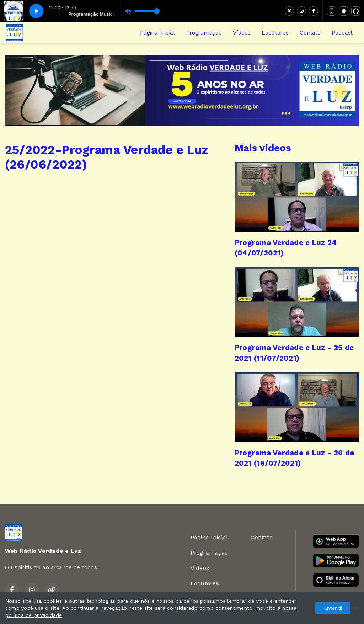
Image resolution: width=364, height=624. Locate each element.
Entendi (333, 608)
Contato (310, 33)
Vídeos (242, 33)
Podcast (342, 33)
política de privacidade (34, 615)
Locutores (275, 33)
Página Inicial (157, 33)
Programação (204, 33)
